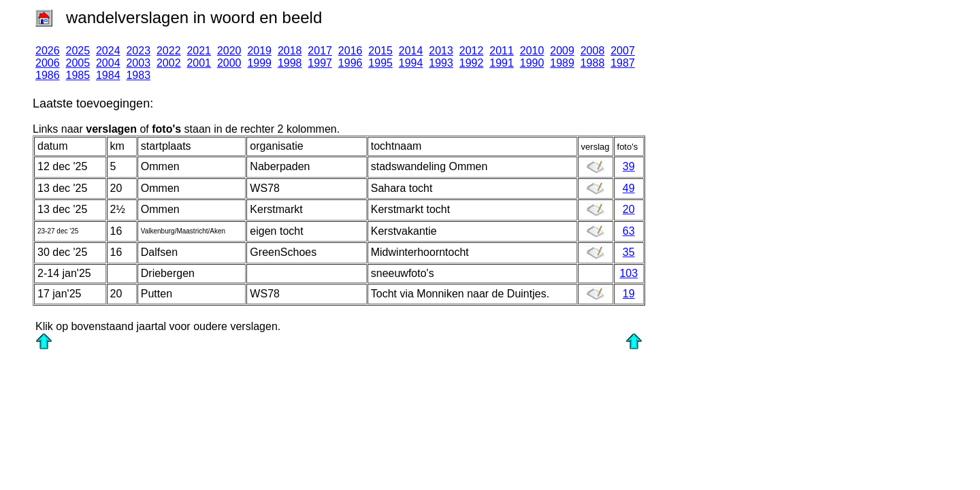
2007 (623, 51)
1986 (48, 75)
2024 (108, 51)
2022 (169, 51)
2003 (138, 63)
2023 (138, 51)
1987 (623, 63)
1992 (472, 63)
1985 (78, 75)
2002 (169, 63)
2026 (48, 51)
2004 (108, 63)
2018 (290, 51)
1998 (290, 63)
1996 (350, 63)
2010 (532, 51)
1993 (441, 63)
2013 (441, 51)
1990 (532, 63)
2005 (78, 63)
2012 (472, 51)
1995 (380, 63)
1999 (259, 63)
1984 (108, 75)
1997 (320, 63)
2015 (380, 51)
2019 (259, 51)
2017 (320, 51)
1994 (411, 63)
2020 (229, 51)
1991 (502, 63)
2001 (199, 63)
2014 (411, 51)
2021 (199, 51)
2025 (78, 51)
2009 (562, 51)
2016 (350, 51)
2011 (502, 51)
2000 (229, 63)
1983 (138, 75)
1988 (593, 63)
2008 (593, 51)
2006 (48, 63)
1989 (562, 63)
